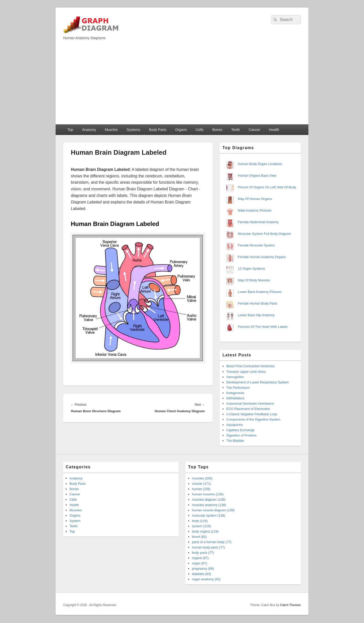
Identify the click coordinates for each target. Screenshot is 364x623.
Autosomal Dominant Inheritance (250, 403)
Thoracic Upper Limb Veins (246, 372)
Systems (133, 130)
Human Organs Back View (257, 176)
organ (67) (199, 563)
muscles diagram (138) (209, 500)
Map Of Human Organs (255, 199)
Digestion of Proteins (241, 435)
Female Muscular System (256, 245)
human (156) (201, 489)
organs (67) (200, 558)
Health (274, 130)
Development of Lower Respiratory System (257, 382)
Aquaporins (235, 425)
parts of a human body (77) (212, 542)
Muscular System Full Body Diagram (264, 234)
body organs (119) (205, 531)
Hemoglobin (235, 377)
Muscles (111, 130)
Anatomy (89, 130)
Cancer (254, 130)
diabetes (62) (201, 574)
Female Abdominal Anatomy (258, 222)
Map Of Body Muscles (254, 280)
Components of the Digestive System (253, 419)
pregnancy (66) (203, 569)
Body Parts (158, 130)
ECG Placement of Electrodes (248, 409)
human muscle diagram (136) (213, 510)
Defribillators (235, 398)
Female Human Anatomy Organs (262, 257)
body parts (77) (203, 553)
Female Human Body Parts (258, 303)
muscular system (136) (208, 515)
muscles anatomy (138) (209, 505)
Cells (200, 130)
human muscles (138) (208, 494)
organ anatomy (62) (206, 579)
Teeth (236, 130)
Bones (217, 130)
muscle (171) (201, 484)
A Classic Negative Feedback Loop (252, 414)
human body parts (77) (208, 547)
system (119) (201, 526)
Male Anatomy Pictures (255, 210)
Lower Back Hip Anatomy (256, 315)
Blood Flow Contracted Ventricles (250, 366)
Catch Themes (290, 605)
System (75, 521)
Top (70, 130)
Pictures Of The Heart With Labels (263, 327)
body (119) (200, 521)
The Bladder (235, 441)
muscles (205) (202, 478)
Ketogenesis (235, 393)
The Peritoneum (238, 388)
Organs (181, 130)
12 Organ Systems (252, 269)
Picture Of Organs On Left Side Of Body (267, 187)
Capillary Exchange (240, 430)
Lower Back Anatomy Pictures (260, 292)
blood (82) (199, 537)
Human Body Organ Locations (260, 164)
